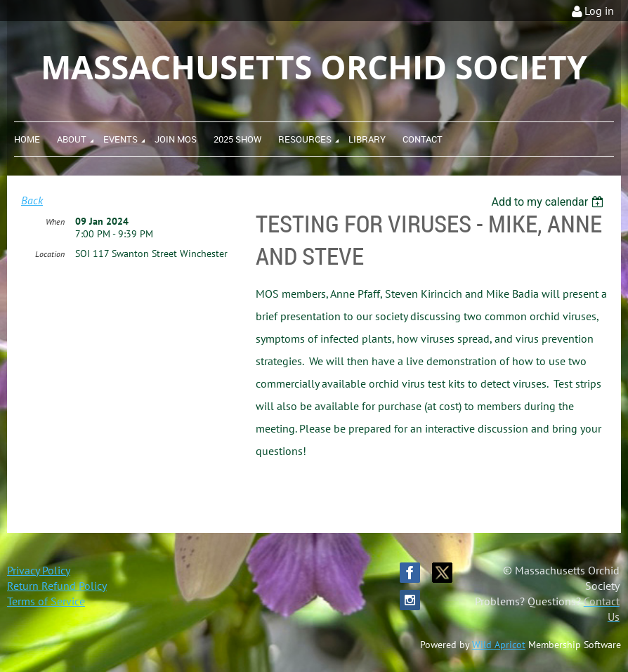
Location (50, 254)
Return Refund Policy (57, 586)
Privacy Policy (39, 570)
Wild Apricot (499, 645)
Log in (599, 11)
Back (32, 200)
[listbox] (549, 202)
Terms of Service (46, 601)
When (55, 222)
